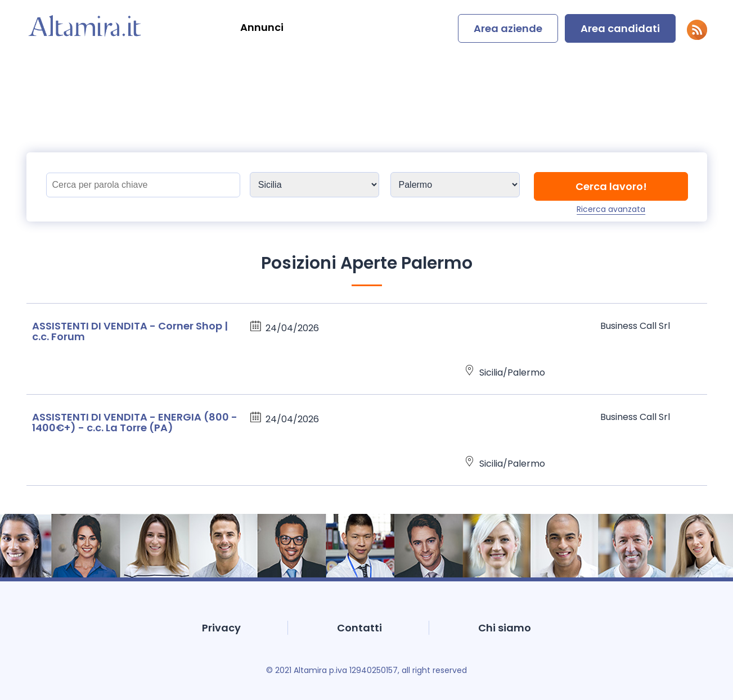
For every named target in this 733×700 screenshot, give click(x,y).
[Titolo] (143, 185)
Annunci (262, 27)
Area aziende (508, 28)
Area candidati (620, 28)
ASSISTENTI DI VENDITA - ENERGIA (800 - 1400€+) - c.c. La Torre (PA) (135, 422)
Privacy (221, 628)
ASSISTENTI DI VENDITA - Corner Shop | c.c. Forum (130, 331)
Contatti (359, 628)
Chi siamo (505, 628)
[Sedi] (315, 185)
